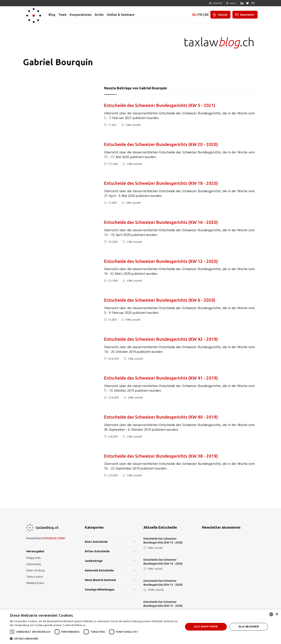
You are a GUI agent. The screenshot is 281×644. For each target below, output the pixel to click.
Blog (52, 15)
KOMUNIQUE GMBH (53, 538)
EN (206, 15)
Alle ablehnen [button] (249, 627)
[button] (94, 639)
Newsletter (247, 15)
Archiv (99, 15)
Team (62, 15)
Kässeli (223, 15)
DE (194, 15)
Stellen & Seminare (120, 15)
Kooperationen (81, 15)
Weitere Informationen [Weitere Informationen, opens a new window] (100, 625)
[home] (34, 15)
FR (200, 15)
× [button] (277, 614)
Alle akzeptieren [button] (206, 627)
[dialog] (140, 627)
